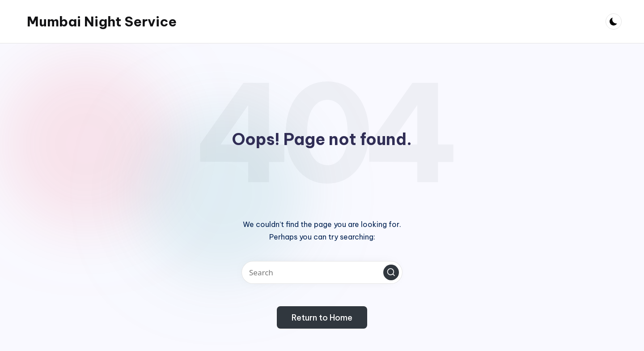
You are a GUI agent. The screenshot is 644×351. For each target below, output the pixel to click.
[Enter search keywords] (322, 272)
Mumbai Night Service (102, 21)
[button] (391, 272)
